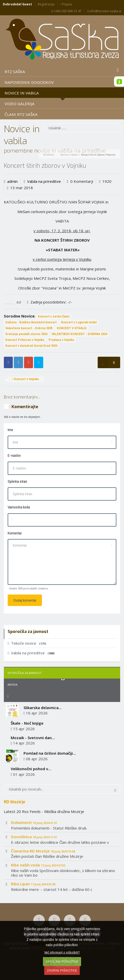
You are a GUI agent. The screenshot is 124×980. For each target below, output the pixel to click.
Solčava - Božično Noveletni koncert (31, 322)
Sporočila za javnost (25, 673)
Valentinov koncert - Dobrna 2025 (29, 328)
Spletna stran (17, 481)
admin (12, 181)
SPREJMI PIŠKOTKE (62, 962)
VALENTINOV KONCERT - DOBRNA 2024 (79, 334)
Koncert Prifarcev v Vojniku (25, 340)
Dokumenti (34, 822)
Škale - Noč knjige (27, 723)
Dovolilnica (34, 837)
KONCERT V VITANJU (72, 328)
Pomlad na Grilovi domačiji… (50, 753)
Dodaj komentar (25, 600)
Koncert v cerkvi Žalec (54, 316)
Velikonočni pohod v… (31, 769)
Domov (49, 154)
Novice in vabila (69, 155)
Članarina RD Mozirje (43, 851)
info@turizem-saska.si (104, 11)
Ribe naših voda (38, 865)
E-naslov (14, 455)
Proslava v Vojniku (61, 340)
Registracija (46, 4)
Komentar (15, 533)
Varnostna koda (19, 507)
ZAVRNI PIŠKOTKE (62, 970)
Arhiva (12, 685)
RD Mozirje (14, 802)
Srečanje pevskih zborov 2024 (26, 334)
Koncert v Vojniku (25, 379)
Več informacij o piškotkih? (62, 952)
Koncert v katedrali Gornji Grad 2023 (31, 346)
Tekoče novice (27, 643)
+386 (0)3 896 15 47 (67, 11)
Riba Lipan (33, 884)
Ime (10, 430)
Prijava (66, 4)
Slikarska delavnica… (43, 708)
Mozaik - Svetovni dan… (33, 738)
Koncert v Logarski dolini (79, 322)
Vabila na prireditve (44, 181)
